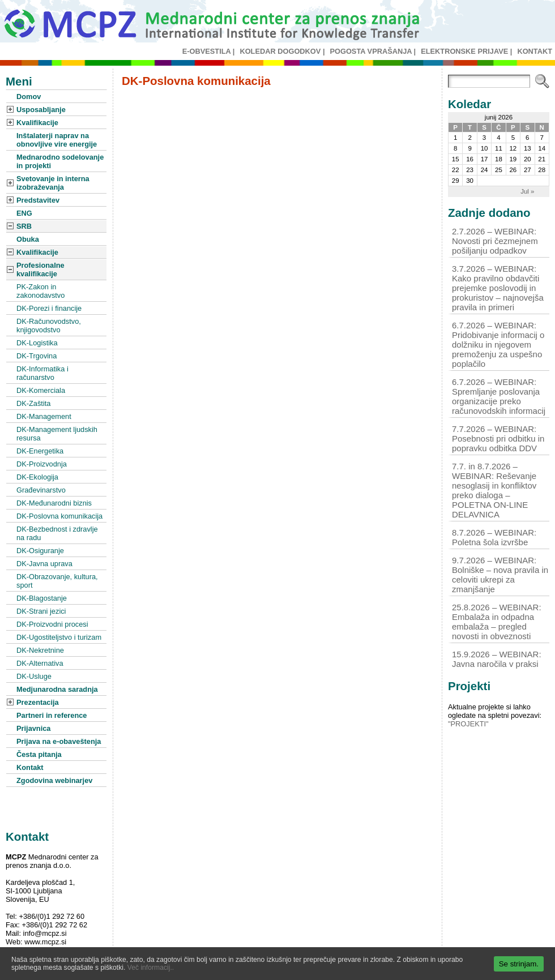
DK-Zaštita (33, 403)
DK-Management (44, 416)
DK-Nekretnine (40, 650)
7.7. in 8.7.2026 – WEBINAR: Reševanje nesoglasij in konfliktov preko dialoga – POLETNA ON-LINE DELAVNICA (494, 490)
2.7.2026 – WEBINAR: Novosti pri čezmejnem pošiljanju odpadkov (495, 241)
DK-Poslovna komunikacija (59, 516)
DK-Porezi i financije (49, 308)
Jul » (527, 191)
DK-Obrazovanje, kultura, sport (57, 581)
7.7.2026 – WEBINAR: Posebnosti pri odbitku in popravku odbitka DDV (498, 438)
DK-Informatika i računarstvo (42, 373)
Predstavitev (38, 200)
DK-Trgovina (37, 356)
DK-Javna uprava (44, 564)
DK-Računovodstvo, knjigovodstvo (49, 326)
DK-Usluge (34, 676)
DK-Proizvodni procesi (52, 624)
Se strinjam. (519, 964)
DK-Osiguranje (40, 551)
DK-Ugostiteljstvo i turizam (59, 637)
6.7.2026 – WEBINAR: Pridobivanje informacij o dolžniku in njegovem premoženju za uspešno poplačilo (498, 345)
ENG (24, 213)
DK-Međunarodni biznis (54, 503)
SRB (24, 226)
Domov (29, 97)
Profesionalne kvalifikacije (40, 269)
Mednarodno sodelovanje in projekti (60, 161)
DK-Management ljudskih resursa (57, 434)
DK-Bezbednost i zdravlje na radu (57, 533)
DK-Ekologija (37, 477)
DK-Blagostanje (42, 598)
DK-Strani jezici (41, 611)
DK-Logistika (37, 343)
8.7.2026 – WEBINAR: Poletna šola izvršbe (494, 537)
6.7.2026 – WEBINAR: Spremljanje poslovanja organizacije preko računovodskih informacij (499, 396)
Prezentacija (38, 702)
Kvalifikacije (37, 123)
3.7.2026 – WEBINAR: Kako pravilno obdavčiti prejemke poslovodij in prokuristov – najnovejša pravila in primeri (498, 288)
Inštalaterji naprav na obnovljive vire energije (57, 140)
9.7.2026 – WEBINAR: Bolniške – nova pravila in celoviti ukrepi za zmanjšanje (500, 575)
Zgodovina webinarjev (54, 780)
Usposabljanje (41, 110)
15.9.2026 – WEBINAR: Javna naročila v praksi (497, 659)
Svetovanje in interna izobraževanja (53, 183)
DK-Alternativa (40, 663)
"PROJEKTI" (468, 724)
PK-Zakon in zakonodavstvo (40, 291)
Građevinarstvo (41, 490)
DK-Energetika (40, 451)
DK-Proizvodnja (42, 464)
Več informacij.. (151, 968)
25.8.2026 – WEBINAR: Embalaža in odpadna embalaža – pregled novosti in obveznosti (497, 622)
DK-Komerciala (41, 390)
